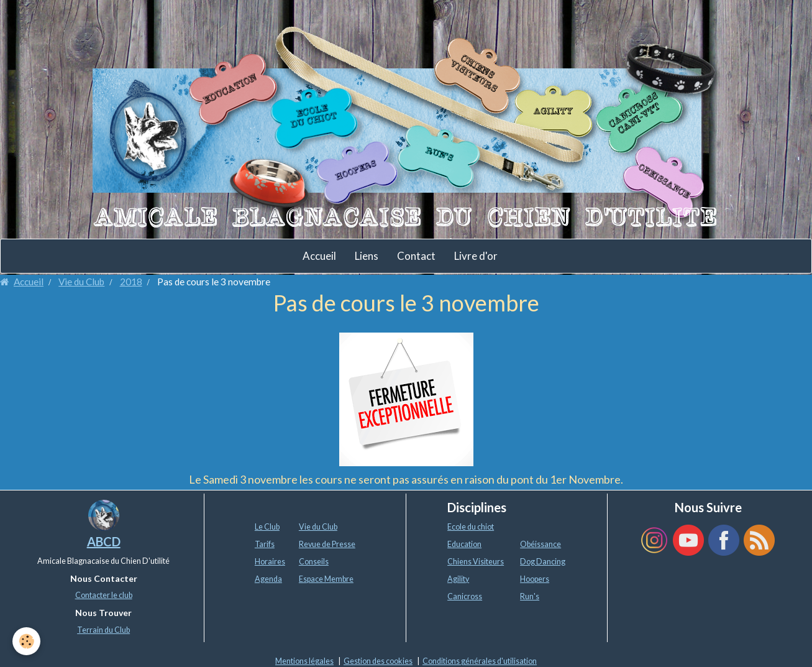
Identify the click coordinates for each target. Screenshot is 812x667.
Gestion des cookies (378, 661)
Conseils (314, 562)
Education (464, 544)
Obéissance (541, 544)
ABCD (104, 541)
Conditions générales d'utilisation (480, 661)
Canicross (465, 596)
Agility (458, 579)
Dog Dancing (543, 562)
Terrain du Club (103, 630)
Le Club (267, 527)
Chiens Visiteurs (476, 562)
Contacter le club (104, 595)
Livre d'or (476, 256)
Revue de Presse (327, 544)
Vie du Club (81, 282)
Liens (367, 256)
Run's (530, 596)
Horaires (270, 562)
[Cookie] (26, 641)
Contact (416, 256)
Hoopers (535, 579)
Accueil (319, 256)
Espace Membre (326, 579)
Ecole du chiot (471, 527)
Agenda (268, 579)
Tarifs (265, 544)
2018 (131, 282)
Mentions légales (304, 661)
